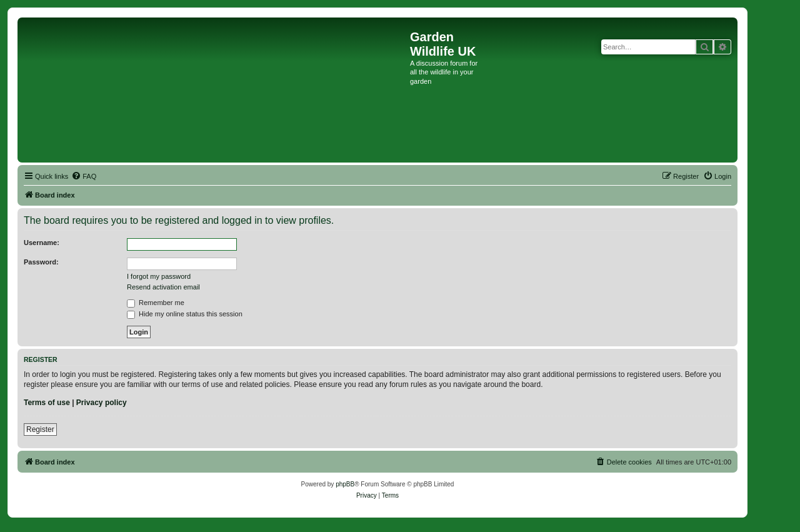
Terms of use (47, 403)
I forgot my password (159, 276)
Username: (42, 243)
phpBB (345, 484)
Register (40, 429)
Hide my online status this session (185, 314)
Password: (41, 262)
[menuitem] (84, 176)
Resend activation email (163, 287)
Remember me (156, 303)
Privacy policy (102, 403)
